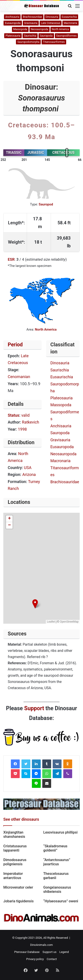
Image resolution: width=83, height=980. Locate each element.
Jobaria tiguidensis (18, 901)
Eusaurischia (69, 17)
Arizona (29, 474)
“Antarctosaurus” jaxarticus (57, 862)
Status (14, 415)
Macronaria (70, 23)
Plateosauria (13, 36)
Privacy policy (35, 959)
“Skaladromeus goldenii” (55, 848)
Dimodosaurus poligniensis (15, 862)
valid (25, 415)
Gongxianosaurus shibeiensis (57, 889)
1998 (22, 429)
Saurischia (30, 36)
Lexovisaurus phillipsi (61, 832)
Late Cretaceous (51, 23)
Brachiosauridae (32, 17)
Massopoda (20, 29)
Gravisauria (31, 23)
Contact (52, 959)
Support (34, 708)
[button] (35, 604)
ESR (11, 259)
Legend (64, 952)
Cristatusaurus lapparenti (15, 848)
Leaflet (51, 622)
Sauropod (46, 204)
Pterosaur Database (27, 952)
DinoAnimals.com (41, 945)
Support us (49, 952)
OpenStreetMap (69, 622)
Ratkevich (31, 422)
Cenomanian (19, 377)
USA (28, 468)
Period (15, 345)
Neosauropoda (40, 29)
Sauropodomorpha (28, 42)
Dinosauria (52, 17)
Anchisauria (12, 17)
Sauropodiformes (67, 36)
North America (60, 29)
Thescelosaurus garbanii (56, 876)
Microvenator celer (19, 887)
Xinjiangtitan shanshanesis (14, 834)
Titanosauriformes (54, 42)
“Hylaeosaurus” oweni (61, 901)
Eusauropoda (13, 23)
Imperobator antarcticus (13, 876)
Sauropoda (46, 36)
